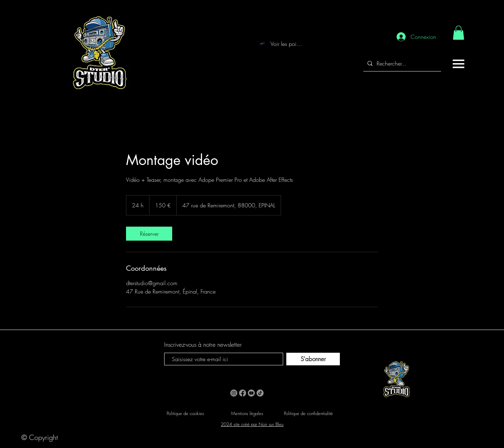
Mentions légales (247, 413)
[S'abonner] (313, 359)
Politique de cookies (185, 413)
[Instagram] (234, 393)
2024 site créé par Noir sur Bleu (252, 424)
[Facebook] (243, 393)
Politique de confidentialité (308, 413)
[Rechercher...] (401, 64)
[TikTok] (260, 393)
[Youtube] (251, 393)
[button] (458, 64)
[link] (458, 33)
